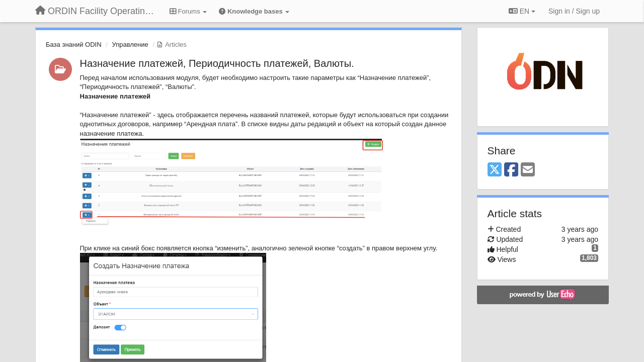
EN (522, 11)
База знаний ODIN (74, 44)
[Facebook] (511, 170)
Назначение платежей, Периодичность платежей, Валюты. (217, 63)
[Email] (528, 170)
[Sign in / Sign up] (574, 11)
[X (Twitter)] (495, 170)
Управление (130, 44)
